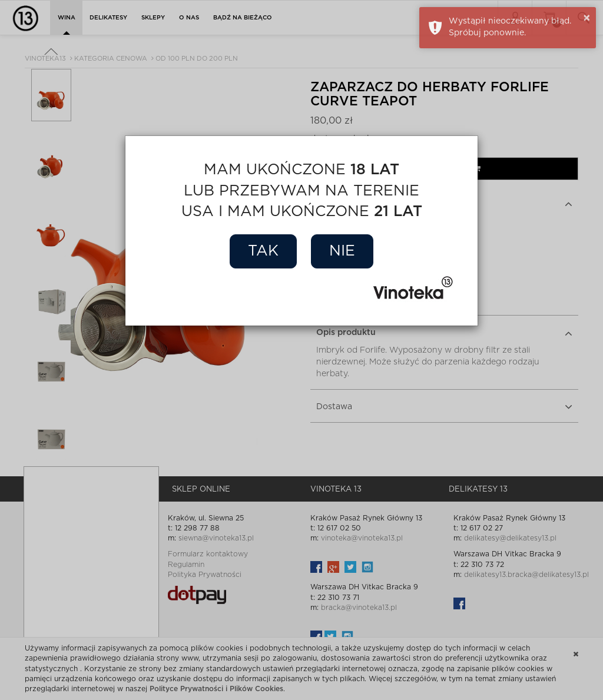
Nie (342, 251)
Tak (263, 251)
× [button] (587, 18)
